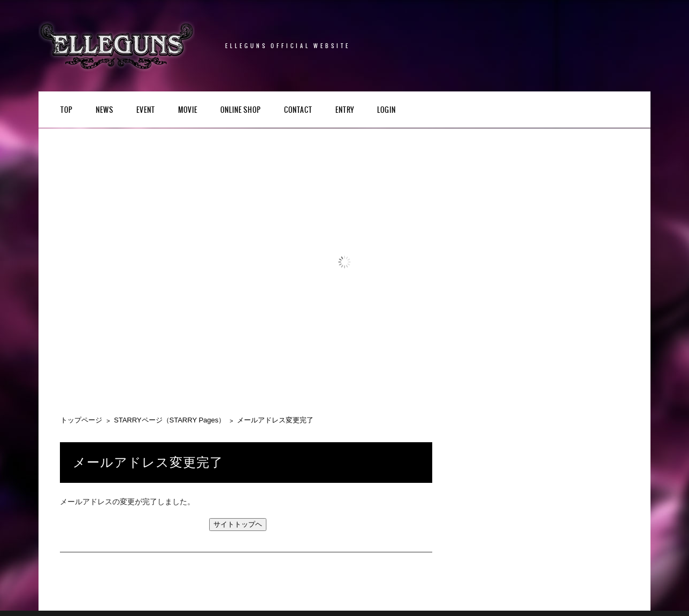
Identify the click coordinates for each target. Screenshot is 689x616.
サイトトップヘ (238, 524)
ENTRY (345, 110)
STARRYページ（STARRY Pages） (170, 420)
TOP (67, 110)
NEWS (105, 110)
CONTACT (298, 110)
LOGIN (386, 110)
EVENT (146, 110)
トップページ (81, 420)
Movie (188, 110)
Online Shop (241, 110)
